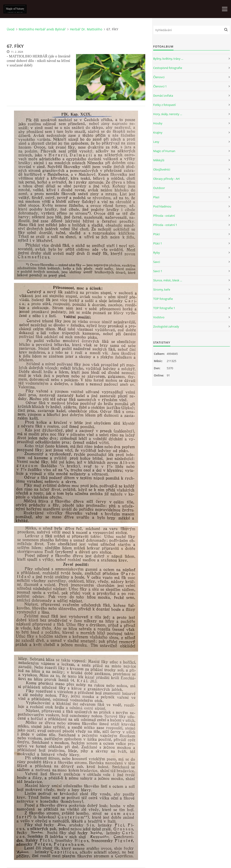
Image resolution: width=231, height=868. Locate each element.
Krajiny (158, 132)
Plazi (156, 197)
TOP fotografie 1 (164, 308)
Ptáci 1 (158, 243)
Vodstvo (159, 317)
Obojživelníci (162, 169)
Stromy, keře (162, 289)
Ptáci (156, 234)
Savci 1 (158, 271)
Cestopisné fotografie (168, 68)
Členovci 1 (160, 86)
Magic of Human (164, 151)
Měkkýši (159, 160)
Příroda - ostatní (164, 216)
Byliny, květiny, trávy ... (168, 59)
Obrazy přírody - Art (166, 179)
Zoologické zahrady (166, 326)
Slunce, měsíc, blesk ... (168, 280)
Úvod (11, 29)
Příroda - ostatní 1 (165, 225)
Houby (158, 123)
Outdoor (159, 188)
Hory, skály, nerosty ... (168, 114)
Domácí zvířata (163, 96)
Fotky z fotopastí (164, 105)
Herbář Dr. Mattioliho (86, 29)
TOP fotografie (163, 299)
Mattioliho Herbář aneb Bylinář (42, 29)
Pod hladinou (162, 206)
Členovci (159, 77)
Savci (157, 262)
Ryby (157, 253)
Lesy (156, 142)
